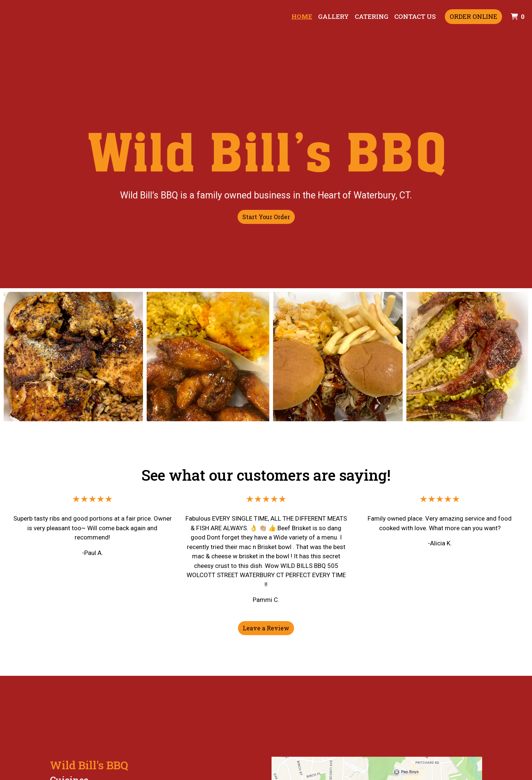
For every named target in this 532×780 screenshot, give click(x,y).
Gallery (333, 16)
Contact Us (415, 16)
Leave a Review (266, 628)
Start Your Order (266, 217)
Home (302, 16)
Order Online (473, 16)
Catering (371, 16)
